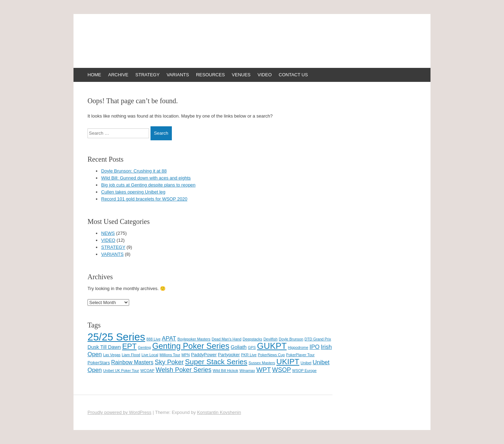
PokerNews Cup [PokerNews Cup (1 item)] (271, 355)
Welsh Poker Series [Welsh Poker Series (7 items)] (184, 370)
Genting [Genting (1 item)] (144, 347)
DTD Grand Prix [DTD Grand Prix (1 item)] (318, 339)
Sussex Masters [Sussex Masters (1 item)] (262, 363)
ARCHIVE (118, 75)
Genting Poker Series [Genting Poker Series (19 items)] (191, 346)
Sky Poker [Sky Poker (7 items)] (169, 362)
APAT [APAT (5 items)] (169, 339)
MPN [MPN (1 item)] (185, 355)
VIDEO (265, 75)
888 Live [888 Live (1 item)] (153, 339)
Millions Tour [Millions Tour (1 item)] (170, 355)
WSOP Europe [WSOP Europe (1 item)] (304, 371)
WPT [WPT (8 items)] (264, 370)
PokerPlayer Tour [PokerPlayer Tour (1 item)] (300, 355)
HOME (94, 75)
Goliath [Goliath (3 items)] (239, 347)
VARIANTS (178, 75)
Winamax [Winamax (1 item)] (247, 371)
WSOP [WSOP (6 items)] (282, 370)
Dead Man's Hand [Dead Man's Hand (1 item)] (227, 339)
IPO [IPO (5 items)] (314, 347)
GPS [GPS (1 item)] (252, 347)
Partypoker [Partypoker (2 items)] (229, 355)
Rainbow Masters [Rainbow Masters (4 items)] (132, 362)
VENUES (241, 75)
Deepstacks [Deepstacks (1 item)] (252, 339)
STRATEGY (148, 75)
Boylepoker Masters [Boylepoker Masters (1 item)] (194, 339)
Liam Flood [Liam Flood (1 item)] (131, 355)
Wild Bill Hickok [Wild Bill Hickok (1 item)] (226, 371)
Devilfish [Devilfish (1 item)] (271, 339)
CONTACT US (293, 75)
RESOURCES (210, 75)
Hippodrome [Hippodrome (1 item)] (298, 347)
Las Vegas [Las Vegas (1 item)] (112, 355)
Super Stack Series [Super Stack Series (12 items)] (216, 362)
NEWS (108, 233)
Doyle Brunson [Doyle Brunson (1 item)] (291, 339)
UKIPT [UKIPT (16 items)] (288, 362)
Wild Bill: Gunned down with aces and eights (146, 178)
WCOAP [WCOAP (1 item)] (147, 371)
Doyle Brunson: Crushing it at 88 (134, 171)
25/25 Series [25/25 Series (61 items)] (116, 337)
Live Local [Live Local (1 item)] (150, 355)
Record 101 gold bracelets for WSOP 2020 (144, 199)
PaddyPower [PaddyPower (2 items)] (204, 355)
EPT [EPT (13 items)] (129, 346)
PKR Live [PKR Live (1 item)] (249, 355)
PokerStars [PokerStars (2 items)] (99, 363)
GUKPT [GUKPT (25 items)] (272, 346)
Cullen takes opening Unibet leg (133, 192)
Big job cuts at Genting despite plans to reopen (148, 185)
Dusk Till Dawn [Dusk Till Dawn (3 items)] (104, 347)
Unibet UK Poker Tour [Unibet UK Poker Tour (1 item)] (121, 371)
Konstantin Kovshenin (219, 412)
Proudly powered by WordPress (120, 412)
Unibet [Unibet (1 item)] (306, 363)
